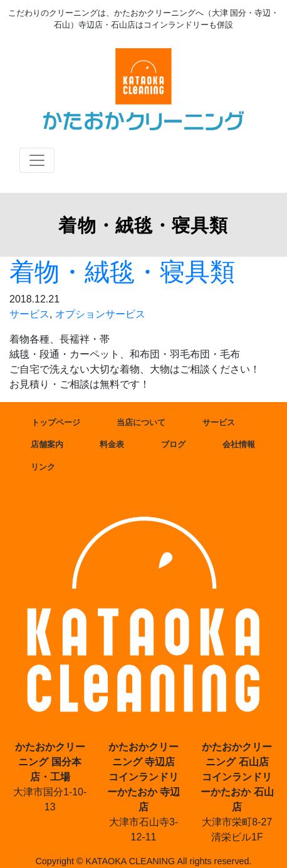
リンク (43, 467)
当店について (141, 422)
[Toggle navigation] (37, 160)
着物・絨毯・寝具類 (122, 272)
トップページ (56, 422)
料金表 (112, 444)
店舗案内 (47, 444)
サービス (29, 314)
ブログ (173, 444)
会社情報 (239, 444)
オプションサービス (100, 314)
